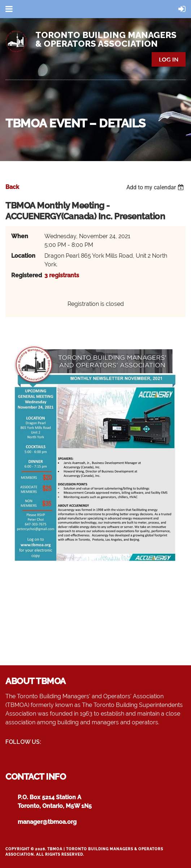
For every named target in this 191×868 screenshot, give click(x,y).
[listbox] (156, 187)
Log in (169, 59)
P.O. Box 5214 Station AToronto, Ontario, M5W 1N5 (55, 802)
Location (23, 256)
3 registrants (62, 275)
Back (12, 187)
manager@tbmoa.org (47, 822)
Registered (26, 275)
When (20, 236)
